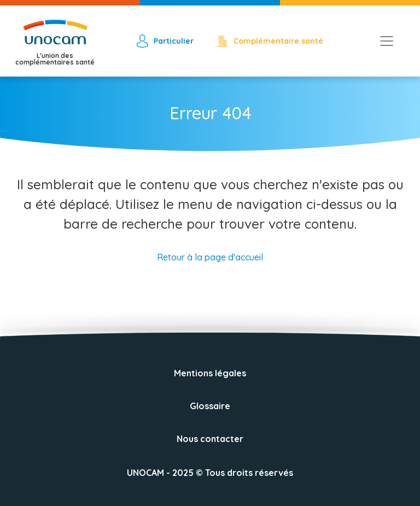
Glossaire (210, 406)
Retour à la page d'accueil (210, 257)
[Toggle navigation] (387, 41)
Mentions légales (210, 373)
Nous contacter (210, 439)
